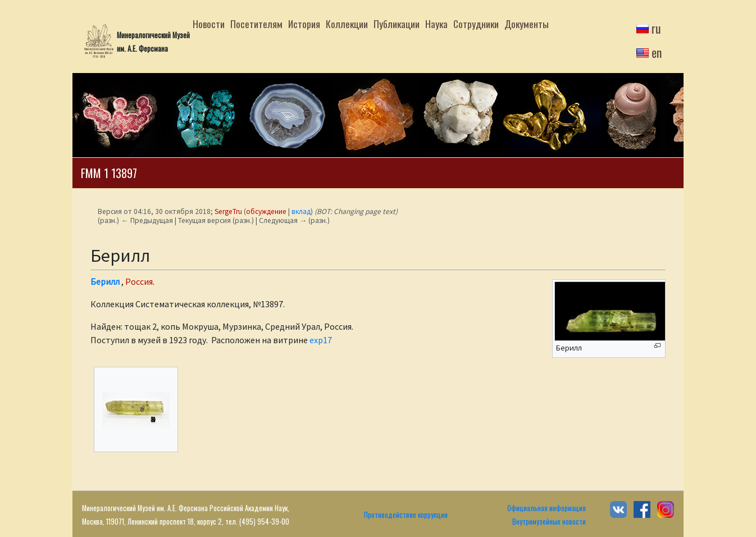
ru (656, 28)
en (657, 52)
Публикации (397, 24)
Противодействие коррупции (406, 515)
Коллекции (347, 24)
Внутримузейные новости (549, 522)
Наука (436, 24)
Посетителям (256, 24)
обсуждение (266, 211)
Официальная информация (546, 508)
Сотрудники (476, 24)
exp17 (321, 340)
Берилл (105, 281)
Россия (139, 281)
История (304, 24)
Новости (209, 24)
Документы (527, 24)
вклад (301, 211)
